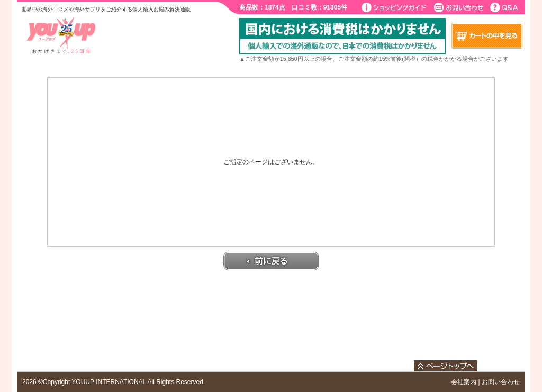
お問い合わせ (501, 382)
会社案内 (464, 382)
